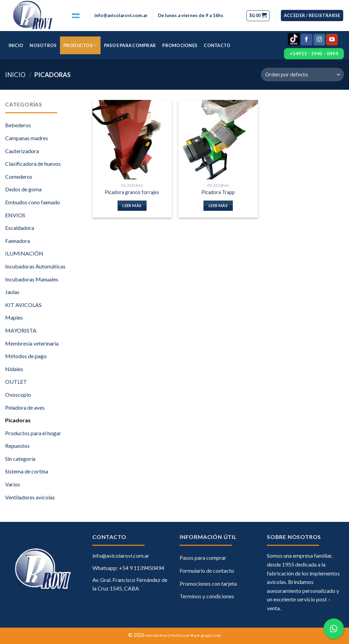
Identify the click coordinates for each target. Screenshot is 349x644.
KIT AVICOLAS (23, 305)
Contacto (217, 45)
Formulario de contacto (207, 570)
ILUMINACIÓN (24, 253)
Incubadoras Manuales (32, 279)
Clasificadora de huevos (33, 164)
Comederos (19, 177)
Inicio (16, 45)
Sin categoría (20, 459)
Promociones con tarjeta (208, 583)
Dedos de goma (23, 189)
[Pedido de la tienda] (302, 75)
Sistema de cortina (27, 471)
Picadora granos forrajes (132, 192)
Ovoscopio (18, 394)
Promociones (180, 45)
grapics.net (211, 635)
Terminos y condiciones (207, 596)
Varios (13, 484)
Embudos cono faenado (33, 202)
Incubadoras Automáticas (35, 266)
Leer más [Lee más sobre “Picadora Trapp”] (218, 206)
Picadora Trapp (218, 192)
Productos (80, 45)
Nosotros (43, 45)
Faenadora (18, 241)
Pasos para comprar (130, 45)
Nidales (14, 369)
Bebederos (18, 125)
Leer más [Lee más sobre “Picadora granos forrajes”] (132, 206)
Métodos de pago (26, 356)
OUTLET (16, 382)
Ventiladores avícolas (30, 497)
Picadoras (18, 420)
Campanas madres (27, 138)
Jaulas (12, 292)
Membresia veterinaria (32, 343)
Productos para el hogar (33, 433)
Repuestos (17, 446)
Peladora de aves (25, 407)
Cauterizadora (22, 151)
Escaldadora (20, 228)
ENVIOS (15, 215)
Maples (14, 317)
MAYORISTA (21, 330)
